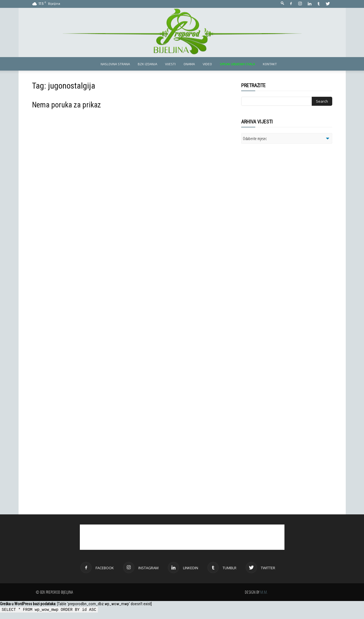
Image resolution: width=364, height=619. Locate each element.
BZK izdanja (147, 64)
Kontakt (270, 64)
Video (207, 64)
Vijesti (170, 64)
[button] (282, 4)
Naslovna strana (115, 64)
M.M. (264, 592)
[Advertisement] (285, 220)
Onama (189, 64)
